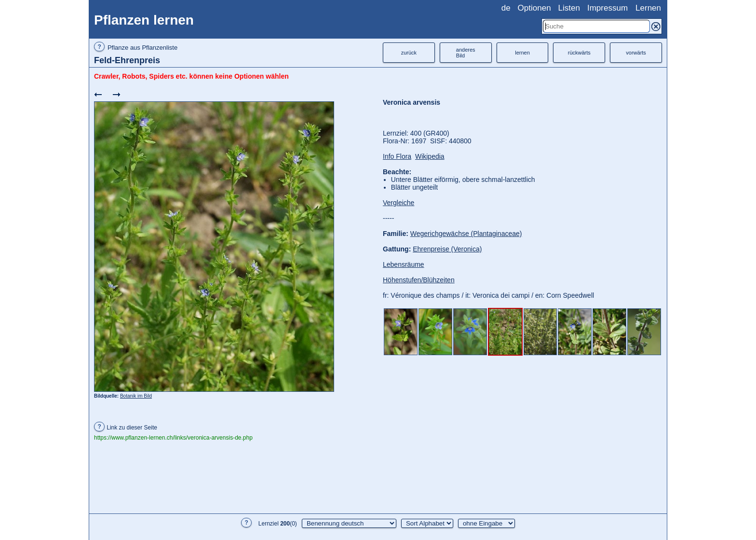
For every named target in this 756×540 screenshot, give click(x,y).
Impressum (607, 8)
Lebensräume (404, 264)
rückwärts (579, 53)
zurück (409, 53)
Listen (569, 8)
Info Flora (397, 156)
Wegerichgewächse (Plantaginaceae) (466, 234)
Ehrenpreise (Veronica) (447, 249)
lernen (522, 53)
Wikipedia (430, 156)
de (506, 8)
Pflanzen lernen (144, 20)
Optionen (534, 8)
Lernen (648, 8)
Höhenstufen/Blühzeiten (419, 280)
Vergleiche (398, 203)
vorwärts (636, 53)
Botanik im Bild (136, 396)
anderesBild (466, 53)
